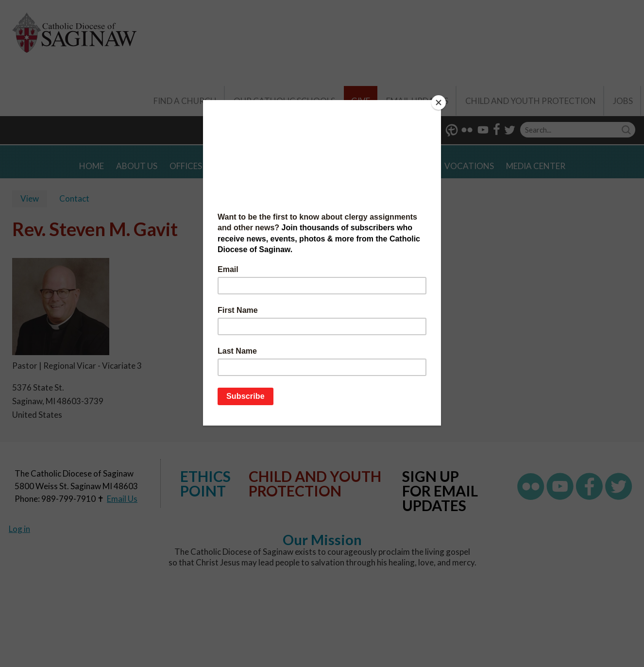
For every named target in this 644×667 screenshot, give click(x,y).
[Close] (439, 103)
